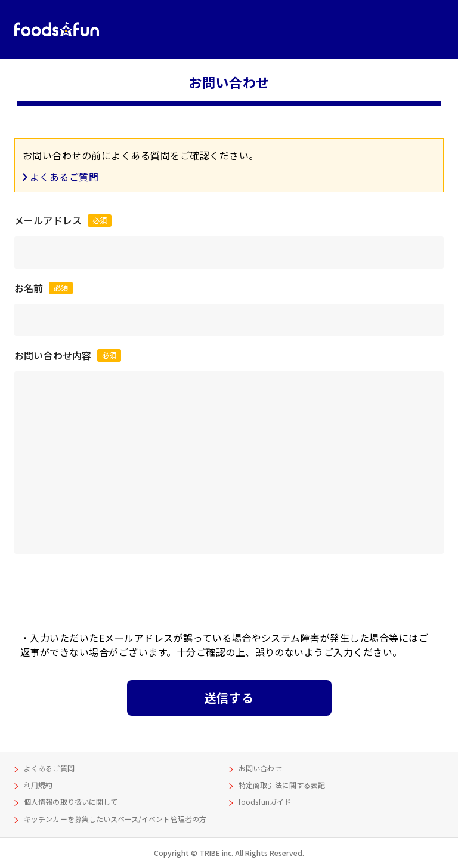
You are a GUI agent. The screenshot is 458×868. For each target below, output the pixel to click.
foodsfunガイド (265, 801)
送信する (229, 698)
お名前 (44, 288)
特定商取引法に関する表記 (282, 785)
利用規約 (38, 785)
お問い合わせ (260, 768)
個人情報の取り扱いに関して (71, 801)
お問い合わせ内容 (68, 355)
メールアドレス (63, 220)
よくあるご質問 (64, 177)
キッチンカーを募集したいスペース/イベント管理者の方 (115, 819)
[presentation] (229, 589)
